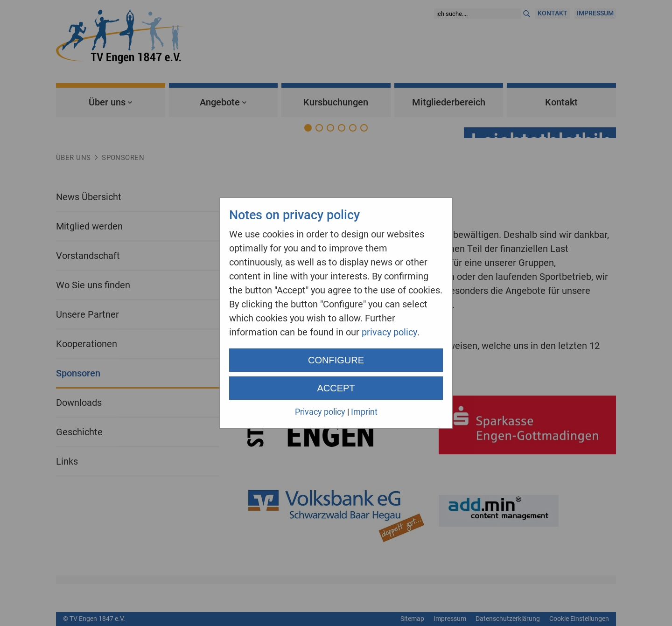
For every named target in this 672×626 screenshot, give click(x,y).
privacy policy (389, 332)
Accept (336, 388)
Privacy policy (320, 412)
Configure (336, 360)
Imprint (364, 412)
